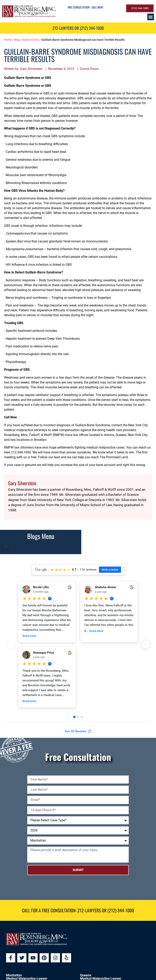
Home (8, 40)
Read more (29, 636)
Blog (17, 40)
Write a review (110, 570)
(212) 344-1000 (121, 910)
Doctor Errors (31, 40)
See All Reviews (78, 731)
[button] (151, 17)
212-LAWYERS (89, 910)
